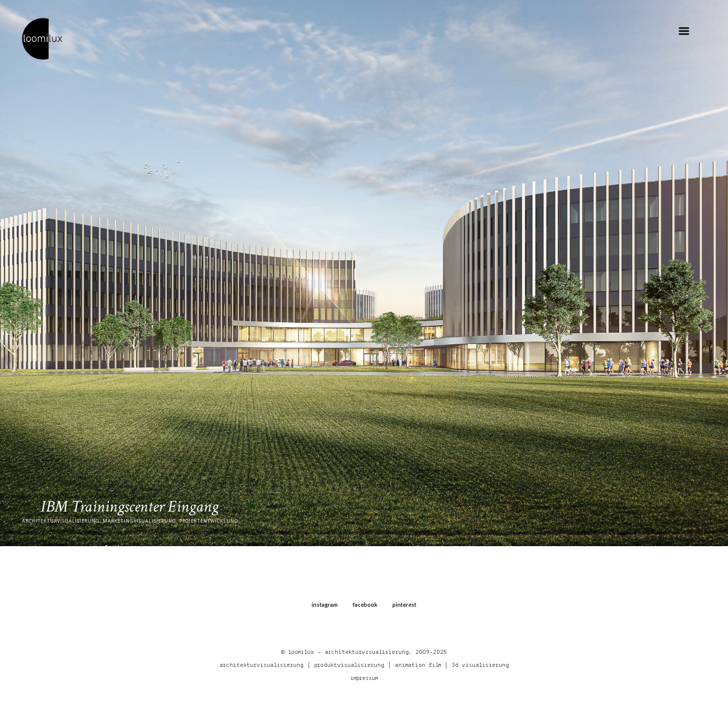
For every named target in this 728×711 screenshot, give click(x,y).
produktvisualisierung (349, 665)
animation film (418, 665)
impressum (364, 678)
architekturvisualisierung (262, 665)
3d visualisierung (480, 665)
